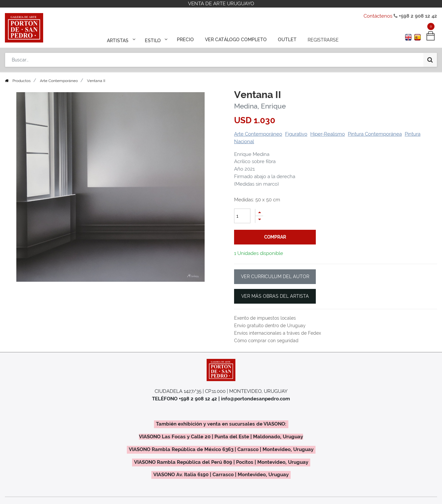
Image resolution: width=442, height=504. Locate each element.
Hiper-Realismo (328, 134)
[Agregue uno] (259, 212)
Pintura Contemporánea (375, 134)
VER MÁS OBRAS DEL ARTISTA (275, 296)
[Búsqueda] (430, 59)
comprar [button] (275, 237)
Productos (22, 81)
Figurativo (296, 134)
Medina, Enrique (260, 106)
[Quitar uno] (259, 219)
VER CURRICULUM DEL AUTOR (275, 277)
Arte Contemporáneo (59, 81)
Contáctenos (378, 16)
